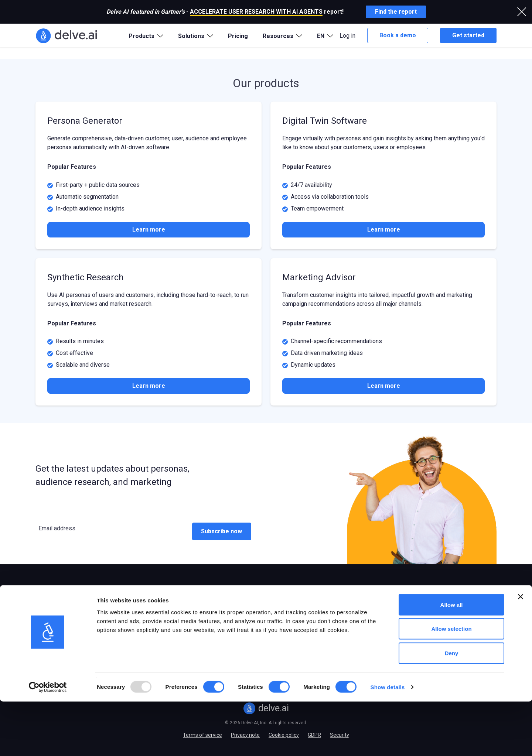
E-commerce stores (151, 605)
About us (415, 605)
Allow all (452, 659)
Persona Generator (58, 617)
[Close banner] (521, 651)
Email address (57, 528)
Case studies (235, 629)
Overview (46, 605)
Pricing (238, 36)
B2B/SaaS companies (154, 617)
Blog (225, 605)
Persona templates (335, 605)
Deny (452, 707)
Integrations (234, 617)
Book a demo (398, 35)
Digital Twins (50, 629)
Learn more (149, 230)
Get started (468, 35)
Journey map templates (340, 617)
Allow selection (451, 683)
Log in (347, 36)
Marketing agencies (151, 629)
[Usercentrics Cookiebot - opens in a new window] (48, 742)
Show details (388, 741)
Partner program (424, 617)
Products (49, 589)
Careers (413, 629)
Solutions (142, 589)
